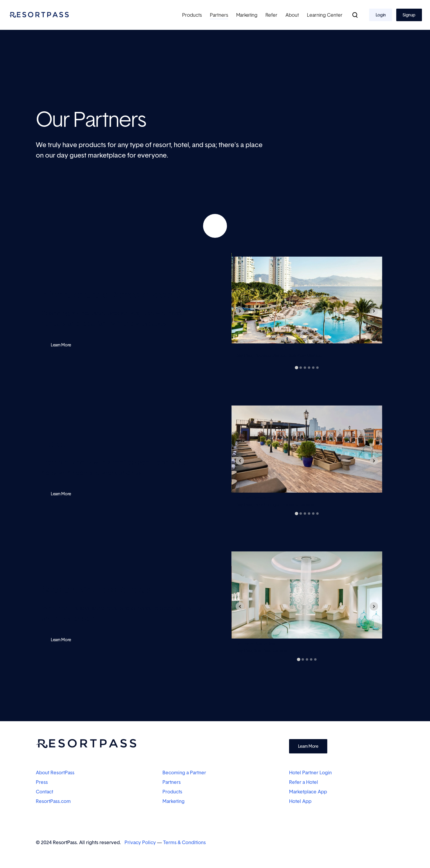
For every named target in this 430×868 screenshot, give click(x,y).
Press (42, 782)
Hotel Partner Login (310, 773)
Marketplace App (308, 792)
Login (381, 15)
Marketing (173, 801)
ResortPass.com (53, 801)
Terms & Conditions (184, 842)
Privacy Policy (140, 842)
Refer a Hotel (304, 782)
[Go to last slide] (240, 312)
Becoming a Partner (184, 773)
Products (172, 792)
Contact (44, 792)
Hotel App (300, 801)
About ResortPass (55, 773)
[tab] (296, 368)
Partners (172, 782)
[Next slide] (374, 312)
